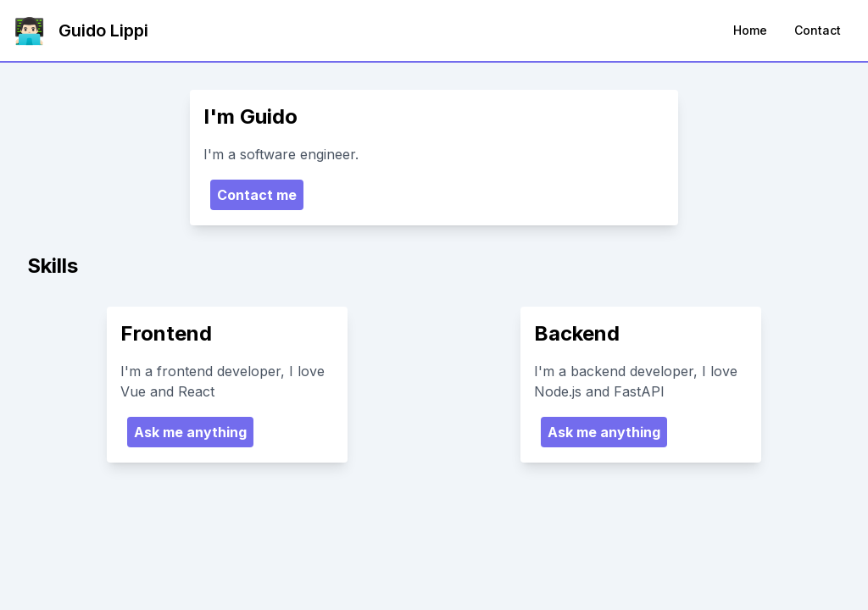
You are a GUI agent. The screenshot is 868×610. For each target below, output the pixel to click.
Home (750, 30)
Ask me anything (190, 432)
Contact (818, 30)
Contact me (257, 195)
